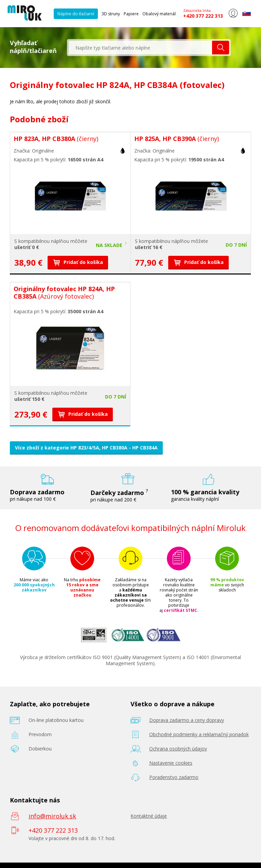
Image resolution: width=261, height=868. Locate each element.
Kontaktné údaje (149, 816)
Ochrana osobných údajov (178, 749)
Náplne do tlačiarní (76, 14)
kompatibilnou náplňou (44, 241)
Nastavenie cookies (171, 763)
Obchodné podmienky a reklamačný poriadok (199, 734)
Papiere (131, 14)
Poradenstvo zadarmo (174, 777)
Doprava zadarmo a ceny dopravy (187, 720)
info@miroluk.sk (52, 816)
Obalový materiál (159, 14)
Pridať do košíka (78, 262)
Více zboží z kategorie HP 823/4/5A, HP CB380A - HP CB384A (86, 448)
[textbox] (140, 48)
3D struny (111, 14)
